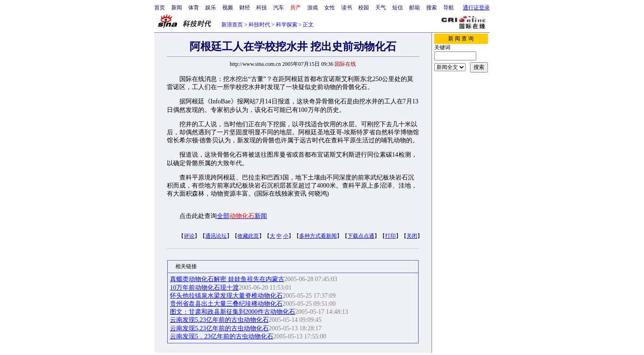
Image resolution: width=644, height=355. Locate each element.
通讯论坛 (216, 236)
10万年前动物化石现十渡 (204, 288)
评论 (189, 236)
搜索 (432, 8)
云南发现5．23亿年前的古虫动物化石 (222, 336)
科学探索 (287, 25)
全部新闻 (242, 216)
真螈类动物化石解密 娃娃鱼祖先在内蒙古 (227, 279)
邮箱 (415, 8)
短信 (398, 8)
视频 (228, 8)
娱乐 (211, 8)
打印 (390, 236)
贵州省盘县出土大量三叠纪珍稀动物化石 (226, 304)
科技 (262, 8)
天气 (381, 8)
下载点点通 (361, 236)
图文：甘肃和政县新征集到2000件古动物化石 (233, 312)
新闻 (177, 8)
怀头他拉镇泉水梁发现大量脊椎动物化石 (226, 296)
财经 (245, 8)
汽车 (279, 8)
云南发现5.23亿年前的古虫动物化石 (219, 320)
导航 (449, 8)
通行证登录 (476, 8)
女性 (330, 8)
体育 (194, 8)
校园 (364, 8)
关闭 (412, 236)
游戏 (313, 8)
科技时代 (259, 25)
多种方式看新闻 (318, 236)
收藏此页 (248, 236)
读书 (347, 8)
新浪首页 (232, 25)
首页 (160, 8)
